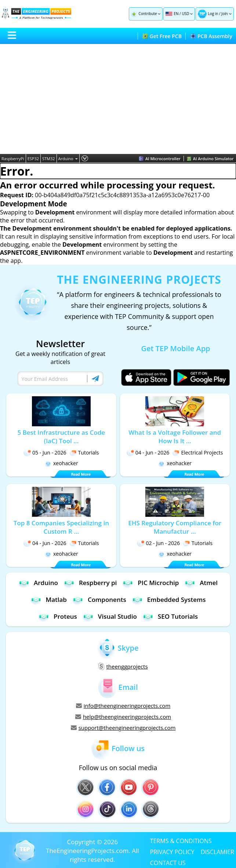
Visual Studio (110, 616)
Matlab (49, 599)
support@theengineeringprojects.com (123, 728)
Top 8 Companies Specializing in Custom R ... (61, 527)
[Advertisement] (118, 99)
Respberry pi (90, 583)
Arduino (68, 159)
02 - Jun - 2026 (158, 543)
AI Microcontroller (160, 159)
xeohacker (61, 463)
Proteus (58, 616)
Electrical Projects (197, 453)
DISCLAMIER (217, 852)
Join (224, 14)
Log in (213, 14)
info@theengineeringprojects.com (123, 706)
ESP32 (33, 159)
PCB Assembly (211, 36)
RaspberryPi (13, 159)
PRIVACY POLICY (172, 852)
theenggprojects (123, 666)
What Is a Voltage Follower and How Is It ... (175, 437)
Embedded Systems (169, 599)
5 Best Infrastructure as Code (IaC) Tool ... (61, 437)
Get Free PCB (162, 36)
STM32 (49, 159)
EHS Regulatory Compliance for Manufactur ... (175, 527)
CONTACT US (168, 863)
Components (99, 599)
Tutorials (84, 453)
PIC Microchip (150, 583)
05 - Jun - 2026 (45, 453)
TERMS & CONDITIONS (181, 841)
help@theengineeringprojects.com (123, 717)
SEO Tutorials (170, 616)
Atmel (201, 583)
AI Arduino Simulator (210, 159)
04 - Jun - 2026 (148, 453)
